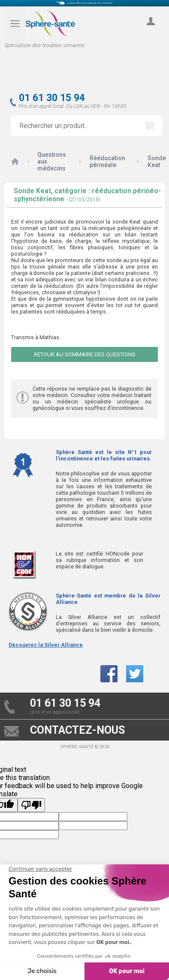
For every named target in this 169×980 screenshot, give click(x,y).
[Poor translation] (31, 805)
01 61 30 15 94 (52, 98)
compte (151, 31)
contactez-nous (77, 730)
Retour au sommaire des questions (85, 354)
